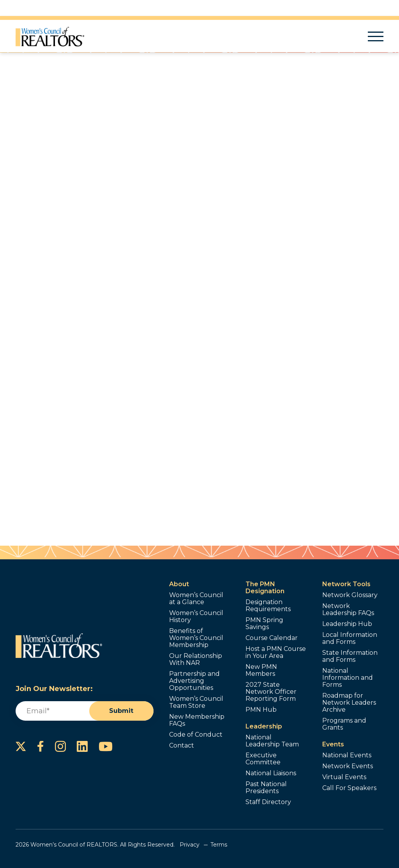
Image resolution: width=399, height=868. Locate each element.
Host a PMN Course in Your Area (276, 652)
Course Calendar (272, 638)
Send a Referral (240, 220)
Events (333, 744)
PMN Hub (261, 710)
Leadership (264, 726)
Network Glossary (350, 595)
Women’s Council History (196, 617)
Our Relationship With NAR (196, 659)
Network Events (348, 766)
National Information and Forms (348, 678)
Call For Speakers (349, 788)
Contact (182, 746)
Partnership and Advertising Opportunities (194, 681)
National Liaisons (271, 773)
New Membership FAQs (197, 720)
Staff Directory (268, 802)
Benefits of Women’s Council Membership (196, 638)
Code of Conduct (196, 735)
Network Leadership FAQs (348, 610)
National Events (347, 755)
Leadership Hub (347, 624)
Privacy (190, 845)
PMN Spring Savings (264, 624)
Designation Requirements (268, 606)
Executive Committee (263, 759)
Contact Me (240, 193)
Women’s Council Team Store (196, 702)
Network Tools (346, 584)
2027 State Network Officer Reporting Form (271, 692)
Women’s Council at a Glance (196, 599)
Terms (219, 845)
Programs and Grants (344, 724)
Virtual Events (344, 777)
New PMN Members (261, 670)
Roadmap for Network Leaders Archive (349, 703)
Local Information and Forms (350, 638)
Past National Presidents (266, 788)
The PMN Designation (265, 588)
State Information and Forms (350, 656)
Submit (121, 711)
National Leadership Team (272, 741)
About (179, 584)
